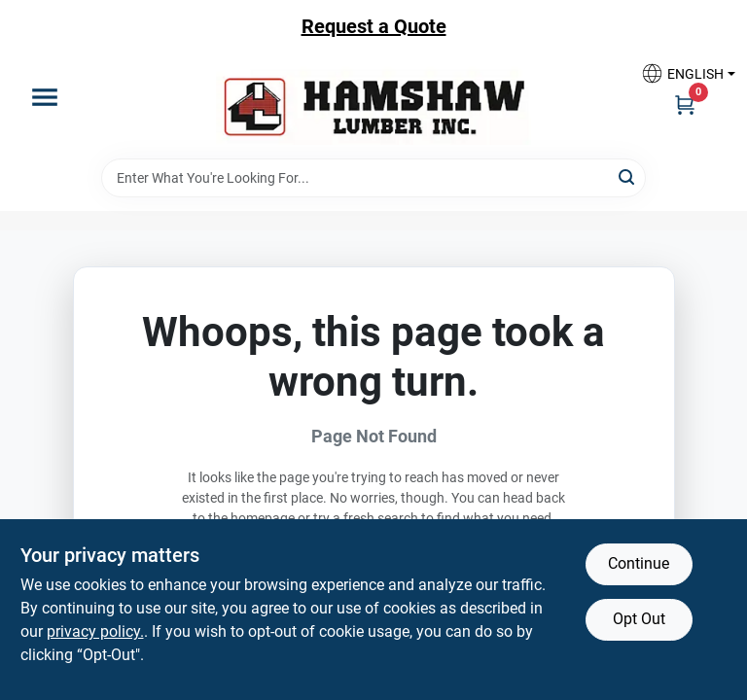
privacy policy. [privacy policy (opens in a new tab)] (95, 631)
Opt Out (639, 619)
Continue (639, 563)
